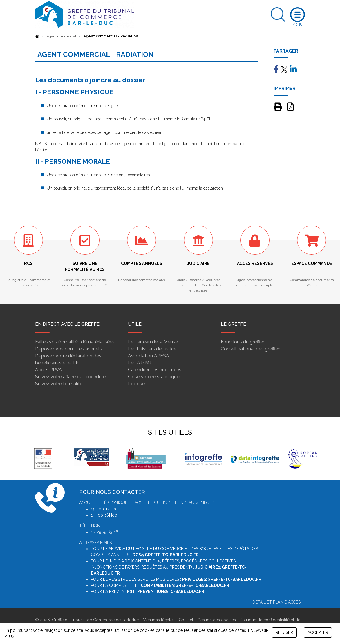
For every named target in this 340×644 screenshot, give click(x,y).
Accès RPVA (48, 370)
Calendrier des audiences (155, 370)
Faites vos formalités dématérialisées (75, 342)
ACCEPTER (318, 632)
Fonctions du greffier (243, 342)
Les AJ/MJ (140, 363)
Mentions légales (159, 620)
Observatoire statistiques (155, 377)
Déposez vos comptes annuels (68, 349)
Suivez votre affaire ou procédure (70, 377)
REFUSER (284, 632)
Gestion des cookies (217, 620)
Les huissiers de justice (152, 349)
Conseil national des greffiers (251, 349)
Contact (186, 620)
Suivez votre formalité (59, 384)
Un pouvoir (56, 119)
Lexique (136, 384)
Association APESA (149, 356)
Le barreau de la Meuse (153, 342)
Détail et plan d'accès (276, 602)
